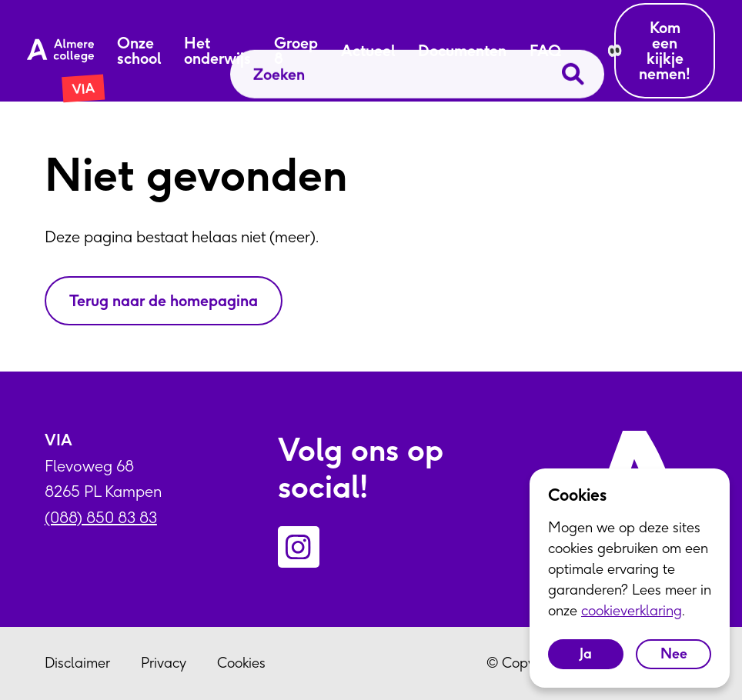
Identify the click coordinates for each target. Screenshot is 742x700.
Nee (674, 653)
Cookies (241, 663)
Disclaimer (77, 663)
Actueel (368, 51)
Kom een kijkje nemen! (665, 50)
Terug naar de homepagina (164, 300)
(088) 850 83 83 (101, 517)
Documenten (462, 51)
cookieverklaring (632, 610)
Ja (586, 653)
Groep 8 (296, 51)
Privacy (164, 663)
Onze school (139, 51)
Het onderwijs (217, 51)
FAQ (545, 51)
